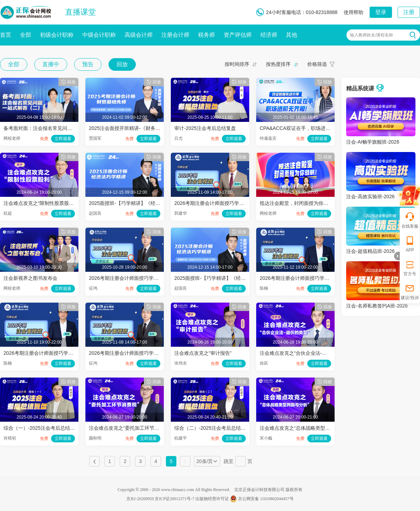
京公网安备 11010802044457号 (262, 499)
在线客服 (410, 220)
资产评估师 (238, 35)
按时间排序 (237, 64)
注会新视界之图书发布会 (30, 278)
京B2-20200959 (140, 499)
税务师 (206, 35)
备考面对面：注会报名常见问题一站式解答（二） (57, 128)
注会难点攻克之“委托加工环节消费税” (130, 428)
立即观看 (63, 139)
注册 (409, 12)
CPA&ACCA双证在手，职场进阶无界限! (303, 128)
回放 (122, 64)
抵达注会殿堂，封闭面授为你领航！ (299, 203)
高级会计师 (139, 35)
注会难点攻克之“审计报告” (203, 353)
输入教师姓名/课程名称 (372, 35)
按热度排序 (278, 64)
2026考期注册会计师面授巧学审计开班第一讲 (53, 353)
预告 (88, 64)
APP (410, 244)
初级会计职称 (57, 35)
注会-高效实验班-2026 (370, 196)
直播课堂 (80, 12)
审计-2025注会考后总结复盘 (205, 128)
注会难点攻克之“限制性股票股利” (39, 203)
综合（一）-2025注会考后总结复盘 (42, 428)
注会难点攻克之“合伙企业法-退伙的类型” (304, 353)
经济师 (269, 35)
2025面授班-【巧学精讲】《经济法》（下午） (225, 278)
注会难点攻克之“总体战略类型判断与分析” (305, 428)
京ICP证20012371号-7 (174, 499)
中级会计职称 (99, 35)
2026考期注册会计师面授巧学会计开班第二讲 (224, 203)
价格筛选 (317, 64)
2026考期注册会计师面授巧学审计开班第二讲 (309, 278)
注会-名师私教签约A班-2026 (377, 306)
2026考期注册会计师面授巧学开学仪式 (131, 278)
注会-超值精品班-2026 (370, 251)
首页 (6, 35)
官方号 (410, 268)
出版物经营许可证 (212, 499)
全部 (26, 35)
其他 (292, 35)
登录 (381, 12)
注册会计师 (175, 35)
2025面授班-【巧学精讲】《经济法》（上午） (139, 203)
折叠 (397, 256)
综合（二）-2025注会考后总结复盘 (212, 428)
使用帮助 (353, 12)
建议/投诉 (410, 292)
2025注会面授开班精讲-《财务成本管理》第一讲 (142, 128)
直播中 (51, 64)
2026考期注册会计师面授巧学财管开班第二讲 (138, 353)
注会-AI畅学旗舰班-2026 (373, 142)
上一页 (94, 461)
